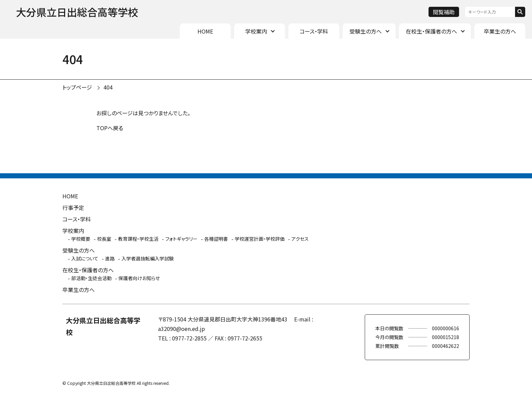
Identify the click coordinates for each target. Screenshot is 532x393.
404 (108, 87)
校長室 (104, 239)
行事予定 (73, 208)
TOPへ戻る (110, 128)
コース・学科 (314, 31)
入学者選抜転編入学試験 (148, 258)
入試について (85, 258)
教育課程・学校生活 (138, 239)
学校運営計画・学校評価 (260, 239)
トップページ (77, 87)
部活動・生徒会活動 (91, 278)
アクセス (300, 239)
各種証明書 (216, 239)
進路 (110, 258)
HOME (205, 31)
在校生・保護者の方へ (431, 31)
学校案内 (256, 31)
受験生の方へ (366, 31)
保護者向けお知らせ (139, 278)
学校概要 (81, 239)
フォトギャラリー (181, 239)
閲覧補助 (444, 12)
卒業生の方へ (500, 31)
